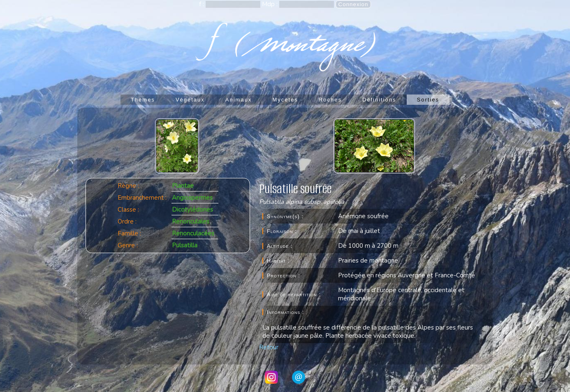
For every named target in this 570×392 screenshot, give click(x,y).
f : (202, 4)
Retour (269, 347)
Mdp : (271, 4)
